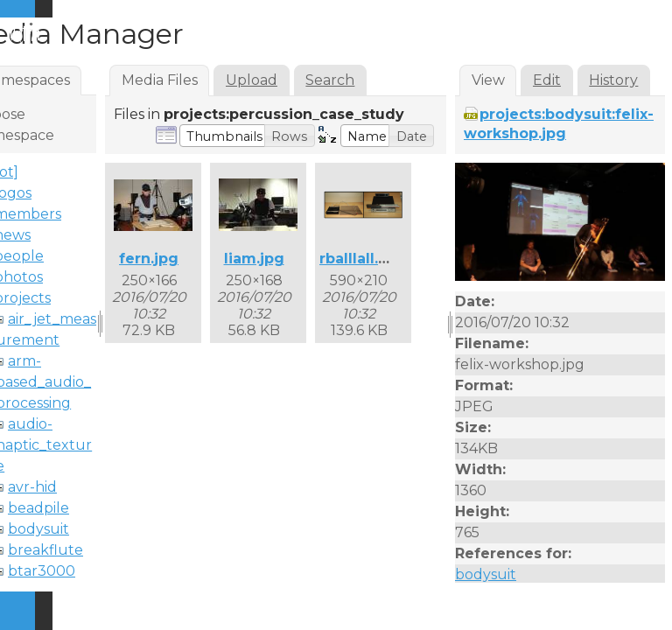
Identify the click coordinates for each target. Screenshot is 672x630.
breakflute (45, 550)
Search (330, 80)
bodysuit (38, 529)
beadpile (38, 508)
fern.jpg (149, 259)
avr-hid (32, 487)
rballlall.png (364, 259)
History (613, 80)
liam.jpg (254, 259)
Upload (252, 80)
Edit (547, 80)
